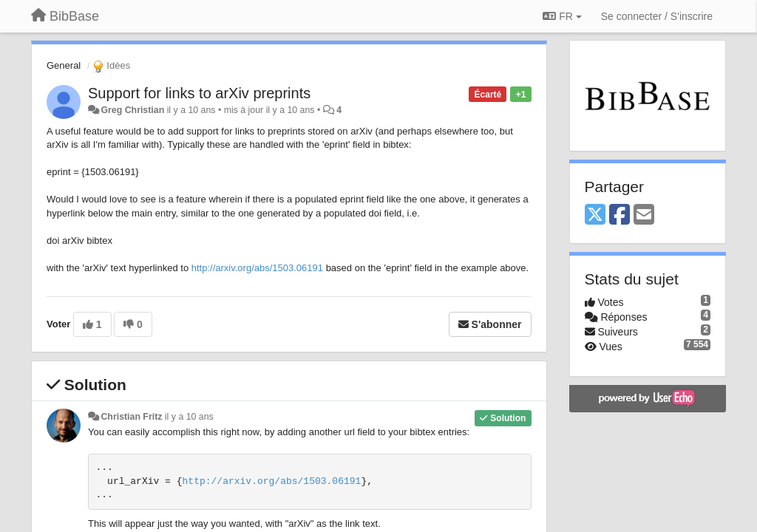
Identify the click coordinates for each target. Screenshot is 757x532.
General (64, 65)
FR (562, 16)
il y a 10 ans (189, 417)
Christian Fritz (131, 417)
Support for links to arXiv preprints (199, 93)
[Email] (644, 215)
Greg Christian (132, 110)
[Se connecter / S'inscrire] (657, 16)
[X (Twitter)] (595, 215)
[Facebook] (619, 215)
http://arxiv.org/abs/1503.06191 (257, 268)
